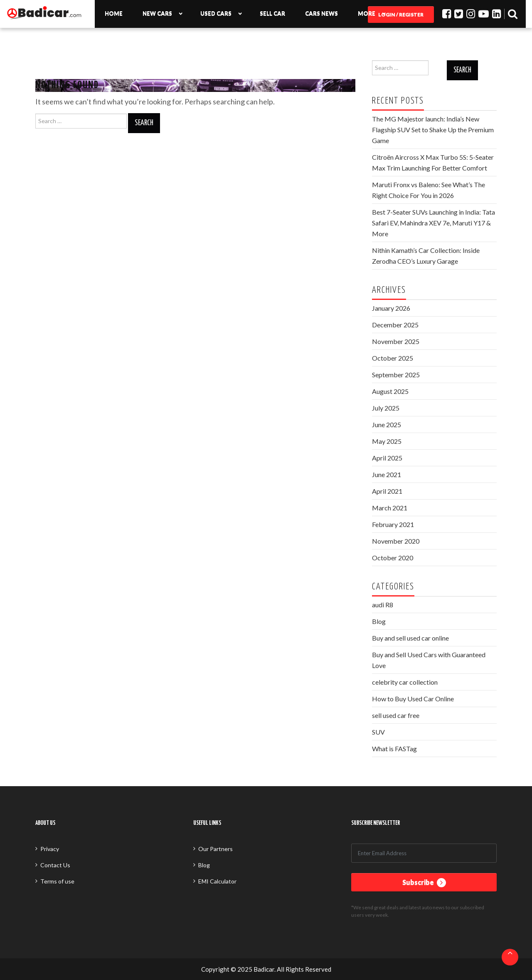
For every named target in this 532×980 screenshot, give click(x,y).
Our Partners (216, 849)
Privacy (50, 849)
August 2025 (390, 391)
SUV (378, 732)
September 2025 (396, 375)
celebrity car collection (405, 682)
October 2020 (393, 558)
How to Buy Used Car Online (413, 699)
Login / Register (401, 14)
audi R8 (383, 605)
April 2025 (387, 458)
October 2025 (393, 358)
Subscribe (424, 883)
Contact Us (55, 865)
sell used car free (396, 715)
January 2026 (391, 308)
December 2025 (395, 325)
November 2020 (396, 541)
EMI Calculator (217, 881)
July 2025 (386, 408)
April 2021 (387, 491)
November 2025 (396, 341)
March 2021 (390, 508)
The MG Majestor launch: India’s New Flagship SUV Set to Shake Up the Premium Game (433, 130)
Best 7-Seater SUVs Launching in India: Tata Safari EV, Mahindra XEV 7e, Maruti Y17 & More (433, 223)
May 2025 (387, 441)
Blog (379, 621)
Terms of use (57, 881)
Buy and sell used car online (410, 638)
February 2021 (393, 524)
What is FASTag (394, 749)
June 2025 (387, 424)
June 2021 (387, 474)
